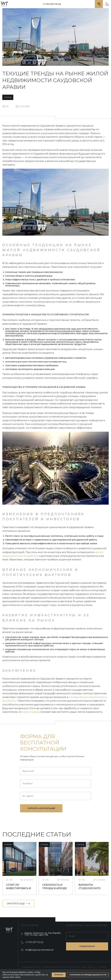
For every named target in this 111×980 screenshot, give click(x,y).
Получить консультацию (41, 808)
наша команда (31, 712)
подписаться (87, 946)
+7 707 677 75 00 (52, 4)
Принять (59, 975)
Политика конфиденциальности (88, 975)
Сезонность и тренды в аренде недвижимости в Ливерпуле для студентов (55, 887)
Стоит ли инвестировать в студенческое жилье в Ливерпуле (18, 887)
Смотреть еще (18, 904)
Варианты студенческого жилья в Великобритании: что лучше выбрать (91, 887)
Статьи (8, 97)
